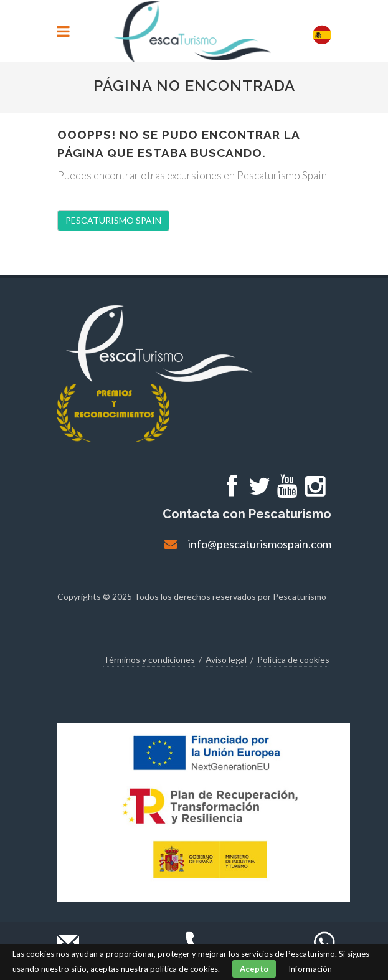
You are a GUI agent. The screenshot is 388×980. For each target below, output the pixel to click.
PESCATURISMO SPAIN (113, 220)
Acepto (254, 969)
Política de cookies (293, 659)
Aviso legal (226, 659)
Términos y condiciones (149, 659)
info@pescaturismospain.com (260, 544)
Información (310, 969)
